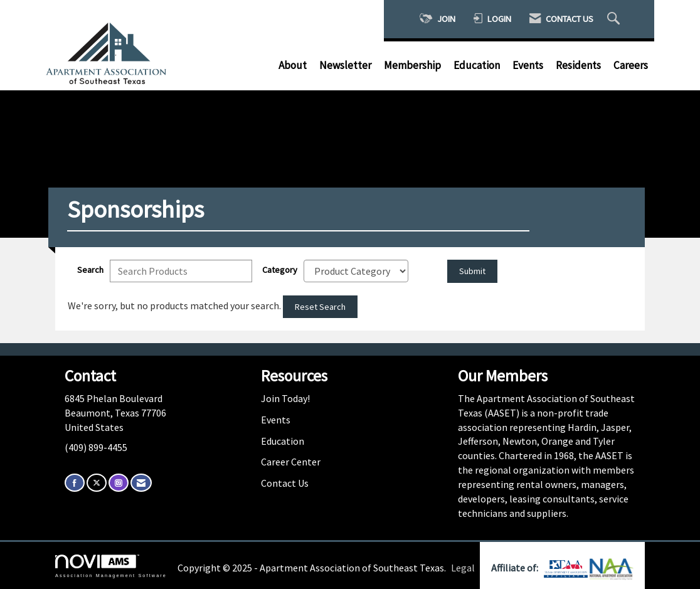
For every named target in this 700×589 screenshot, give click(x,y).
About (293, 65)
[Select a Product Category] (356, 271)
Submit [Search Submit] (472, 271)
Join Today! (285, 398)
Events (528, 65)
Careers (631, 65)
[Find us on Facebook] (75, 483)
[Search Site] (615, 19)
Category (280, 270)
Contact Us (285, 483)
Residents (578, 65)
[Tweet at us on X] (97, 483)
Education (477, 65)
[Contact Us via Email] (141, 483)
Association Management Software (111, 566)
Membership (412, 65)
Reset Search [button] (320, 307)
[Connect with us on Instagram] (119, 483)
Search (90, 270)
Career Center (291, 462)
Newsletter (345, 65)
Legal (463, 568)
